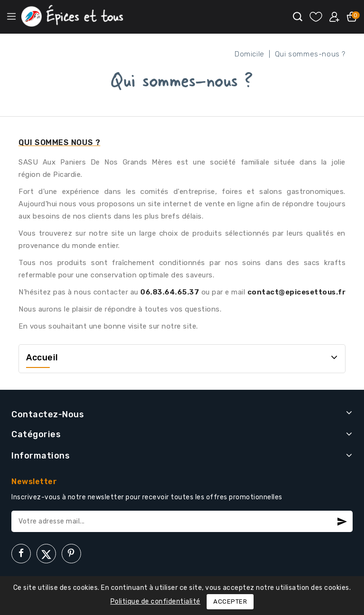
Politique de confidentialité (155, 601)
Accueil (42, 358)
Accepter (230, 601)
